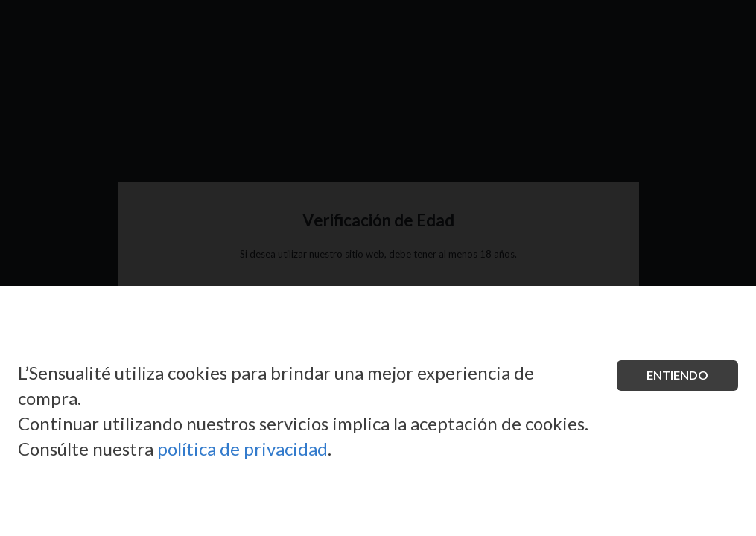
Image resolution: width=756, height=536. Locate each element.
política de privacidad (242, 449)
